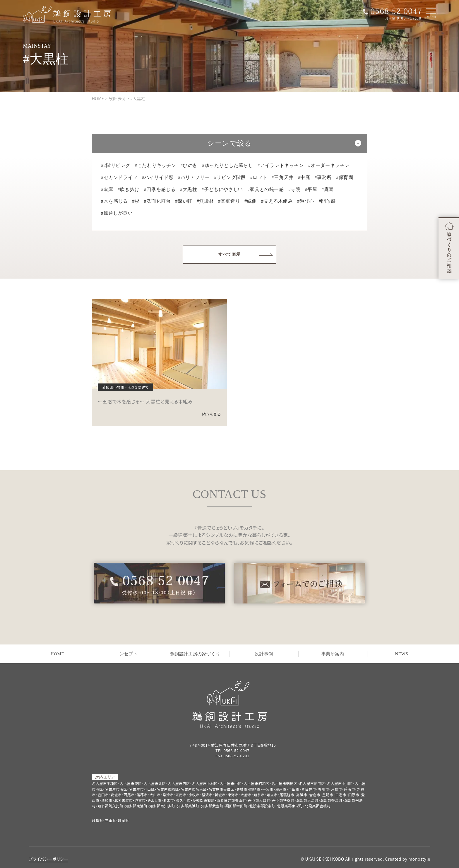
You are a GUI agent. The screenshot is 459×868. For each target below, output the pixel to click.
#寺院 (294, 189)
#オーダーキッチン (329, 165)
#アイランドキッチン (281, 165)
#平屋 (311, 189)
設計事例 (264, 654)
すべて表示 (230, 254)
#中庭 (304, 177)
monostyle (419, 859)
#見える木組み (277, 201)
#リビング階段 (230, 177)
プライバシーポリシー (48, 859)
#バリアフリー (194, 177)
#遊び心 (306, 201)
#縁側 (251, 201)
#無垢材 (205, 201)
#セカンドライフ (119, 177)
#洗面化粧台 (157, 201)
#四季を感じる (160, 189)
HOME (58, 654)
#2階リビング (116, 165)
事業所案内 (333, 654)
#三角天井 (283, 177)
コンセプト (126, 654)
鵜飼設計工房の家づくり (195, 654)
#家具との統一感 (266, 189)
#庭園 (328, 189)
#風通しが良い (117, 213)
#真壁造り (229, 201)
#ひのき (189, 165)
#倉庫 (107, 189)
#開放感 (327, 201)
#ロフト (258, 177)
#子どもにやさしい (222, 189)
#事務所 (323, 177)
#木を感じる (114, 201)
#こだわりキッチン (155, 165)
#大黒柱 (189, 189)
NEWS (402, 654)
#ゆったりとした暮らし (228, 165)
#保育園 (345, 177)
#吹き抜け (129, 189)
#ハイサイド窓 (158, 177)
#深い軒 (184, 201)
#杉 (136, 201)
